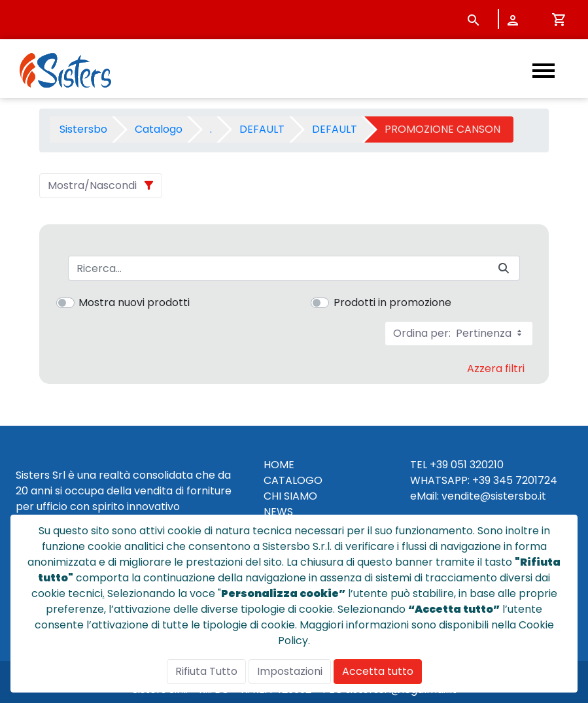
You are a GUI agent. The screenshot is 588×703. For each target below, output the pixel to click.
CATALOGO (293, 480)
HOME (279, 465)
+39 (481, 480)
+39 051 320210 (467, 465)
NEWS (278, 512)
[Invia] (504, 268)
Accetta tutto (378, 671)
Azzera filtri (496, 369)
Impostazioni (290, 671)
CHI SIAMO (290, 496)
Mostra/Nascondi (92, 185)
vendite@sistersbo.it (494, 496)
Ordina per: (459, 333)
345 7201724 (525, 480)
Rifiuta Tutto (206, 671)
